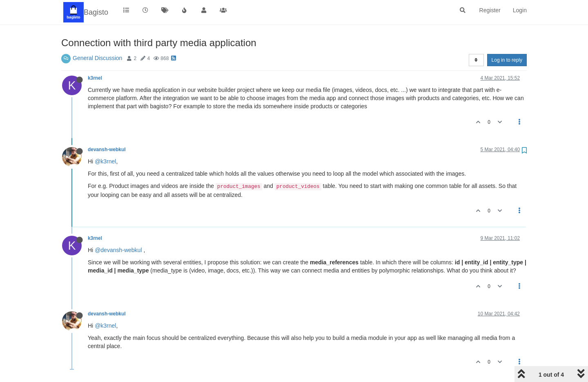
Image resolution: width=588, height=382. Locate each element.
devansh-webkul (107, 150)
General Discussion (97, 58)
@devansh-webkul (118, 250)
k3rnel (95, 78)
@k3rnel (105, 161)
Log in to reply (507, 60)
